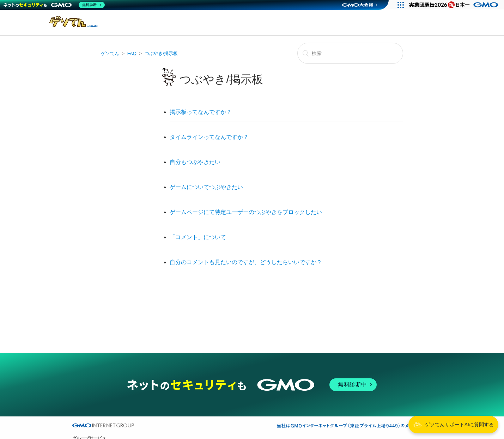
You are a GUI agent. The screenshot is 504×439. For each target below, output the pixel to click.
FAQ (132, 53)
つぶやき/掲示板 (161, 53)
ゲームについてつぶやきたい (206, 187)
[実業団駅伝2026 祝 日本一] (455, 5)
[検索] (350, 53)
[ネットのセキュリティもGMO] (54, 5)
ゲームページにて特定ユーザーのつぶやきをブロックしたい (246, 212)
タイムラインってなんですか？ (209, 137)
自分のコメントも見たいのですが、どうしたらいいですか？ (246, 262)
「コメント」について (198, 237)
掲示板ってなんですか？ (201, 112)
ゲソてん (110, 53)
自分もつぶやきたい (195, 162)
